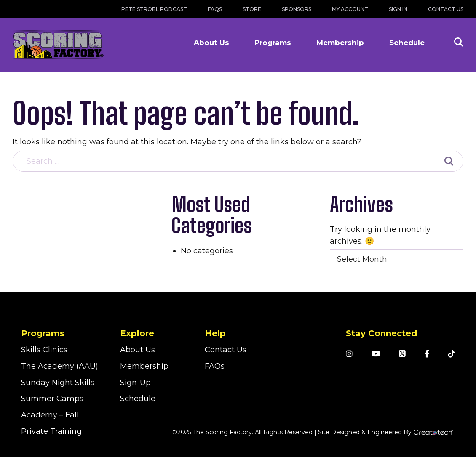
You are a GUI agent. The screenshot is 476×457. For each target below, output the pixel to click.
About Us (211, 43)
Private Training (51, 431)
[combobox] (397, 259)
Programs (273, 43)
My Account (350, 9)
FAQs (215, 9)
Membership (340, 43)
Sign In (398, 9)
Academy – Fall (50, 415)
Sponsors (297, 9)
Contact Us (446, 9)
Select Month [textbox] (362, 259)
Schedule (407, 43)
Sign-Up (135, 383)
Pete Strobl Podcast (154, 9)
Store (252, 9)
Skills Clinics (44, 350)
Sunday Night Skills (58, 383)
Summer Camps (52, 399)
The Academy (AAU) (60, 366)
